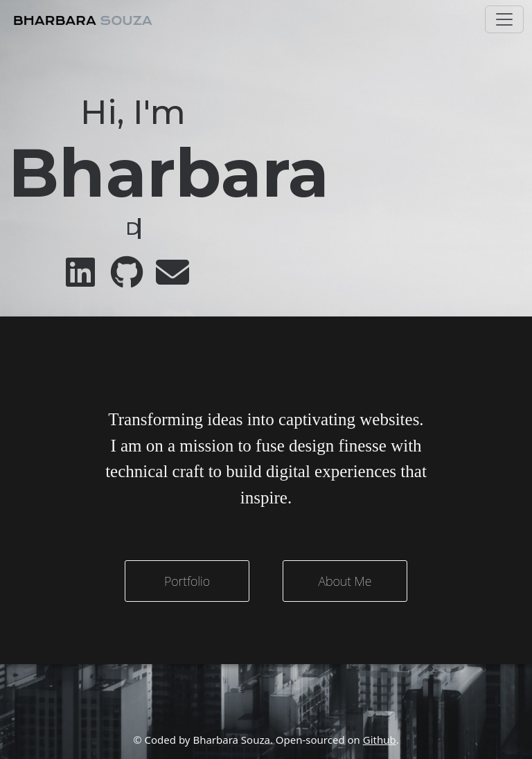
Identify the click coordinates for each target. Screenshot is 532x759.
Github (380, 740)
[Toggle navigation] (504, 19)
